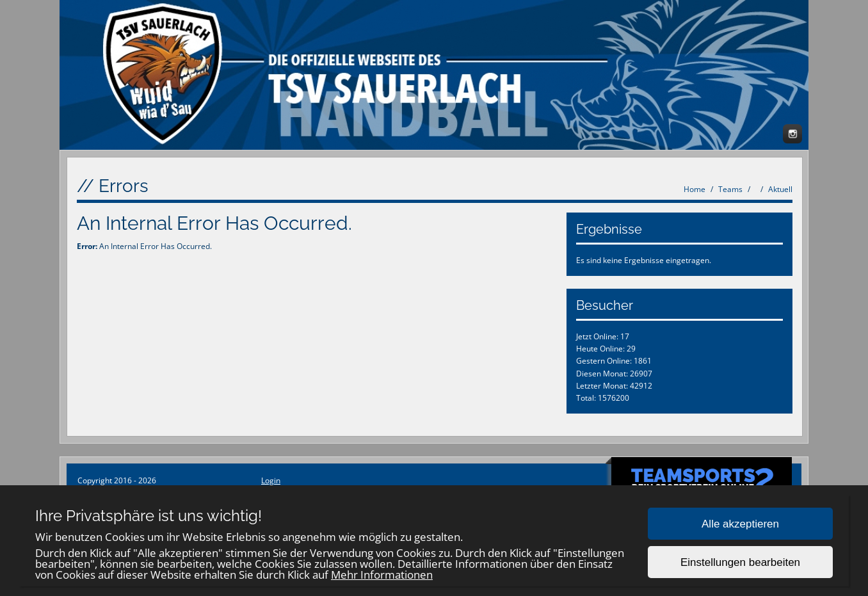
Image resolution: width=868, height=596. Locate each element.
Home (695, 189)
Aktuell (780, 189)
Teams (730, 189)
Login (271, 480)
